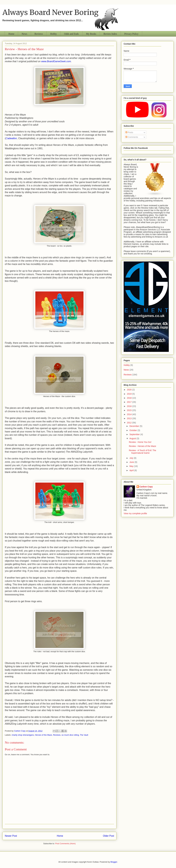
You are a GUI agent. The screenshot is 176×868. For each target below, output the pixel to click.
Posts (129, 132)
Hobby (54, 34)
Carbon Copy (146, 487)
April (132, 470)
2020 (130, 390)
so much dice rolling (70, 735)
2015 (130, 410)
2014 (130, 414)
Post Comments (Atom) (65, 844)
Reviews (39, 34)
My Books (91, 34)
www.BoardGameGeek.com (56, 61)
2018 (130, 398)
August (133, 438)
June (132, 462)
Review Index (110, 34)
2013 (130, 418)
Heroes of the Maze (43, 735)
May (132, 466)
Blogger (114, 862)
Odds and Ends (71, 34)
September (135, 434)
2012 (130, 423)
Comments (132, 137)
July (132, 458)
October (133, 430)
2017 (130, 402)
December (134, 426)
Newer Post (11, 836)
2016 (130, 406)
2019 (130, 394)
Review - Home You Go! (140, 442)
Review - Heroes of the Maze (143, 446)
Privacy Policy (131, 34)
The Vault (84, 735)
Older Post (108, 836)
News (24, 34)
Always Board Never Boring (50, 12)
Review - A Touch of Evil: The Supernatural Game (143, 452)
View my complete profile (135, 513)
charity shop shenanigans (23, 735)
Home (11, 34)
